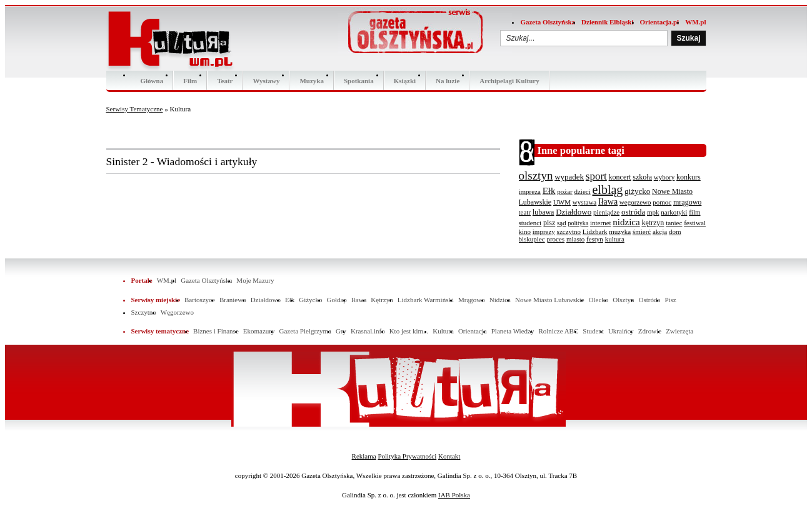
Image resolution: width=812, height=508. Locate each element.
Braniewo (233, 300)
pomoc (662, 202)
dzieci (582, 191)
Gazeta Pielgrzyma (305, 331)
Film (190, 81)
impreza (530, 191)
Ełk (549, 191)
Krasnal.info (368, 331)
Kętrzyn (382, 300)
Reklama (364, 456)
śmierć (642, 231)
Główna (152, 81)
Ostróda (650, 300)
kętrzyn (653, 223)
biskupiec (532, 239)
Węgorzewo (177, 312)
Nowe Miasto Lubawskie (550, 300)
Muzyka (312, 81)
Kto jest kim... (409, 331)
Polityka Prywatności (407, 456)
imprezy (544, 231)
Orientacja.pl (660, 22)
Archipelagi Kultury (509, 81)
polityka (578, 223)
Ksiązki (405, 81)
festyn (595, 239)
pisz (549, 223)
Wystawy (266, 81)
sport (596, 176)
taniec (674, 223)
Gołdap (336, 300)
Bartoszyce (200, 300)
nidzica (626, 222)
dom (675, 231)
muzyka (620, 231)
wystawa (585, 202)
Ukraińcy (621, 331)
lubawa (544, 212)
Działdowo (574, 212)
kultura (615, 239)
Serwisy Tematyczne (135, 109)
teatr (525, 212)
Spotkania (359, 81)
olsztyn (536, 175)
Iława (608, 202)
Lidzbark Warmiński (426, 300)
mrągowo (687, 202)
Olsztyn (623, 300)
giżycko (637, 191)
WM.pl (695, 22)
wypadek (569, 177)
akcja (660, 231)
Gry (341, 331)
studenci (530, 223)
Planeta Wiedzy (513, 331)
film (694, 212)
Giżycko (310, 300)
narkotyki (674, 212)
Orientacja (473, 331)
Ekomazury (259, 331)
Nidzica (500, 300)
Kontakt (449, 456)
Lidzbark (595, 231)
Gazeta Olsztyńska (548, 22)
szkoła (642, 177)
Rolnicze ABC (558, 331)
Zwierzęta (679, 331)
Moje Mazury (255, 280)
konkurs (689, 177)
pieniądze (606, 212)
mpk (653, 212)
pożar (564, 191)
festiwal (695, 223)
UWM (562, 202)
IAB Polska (454, 495)
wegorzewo (635, 202)
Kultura (443, 331)
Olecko (599, 300)
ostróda (633, 212)
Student (593, 331)
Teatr (225, 81)
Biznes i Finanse (216, 331)
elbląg (607, 190)
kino (525, 231)
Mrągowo (472, 300)
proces (555, 239)
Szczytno (144, 312)
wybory (664, 177)
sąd (562, 223)
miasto (575, 239)
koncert (620, 177)
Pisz (670, 300)
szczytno (569, 231)
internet (601, 223)
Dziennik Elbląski (607, 22)
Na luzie (448, 81)
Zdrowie (650, 331)
